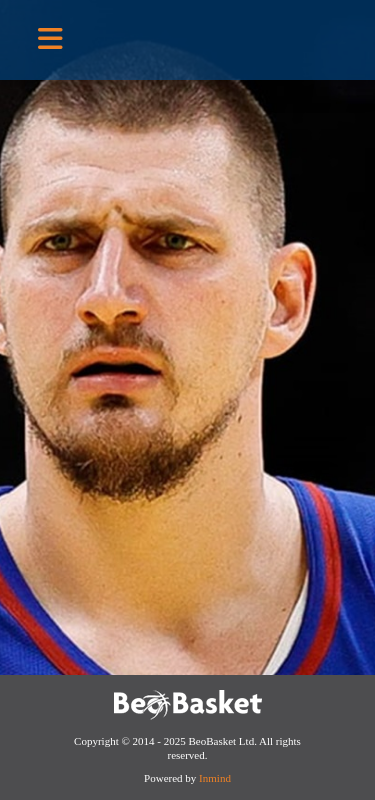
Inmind (215, 778)
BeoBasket (244, 39)
